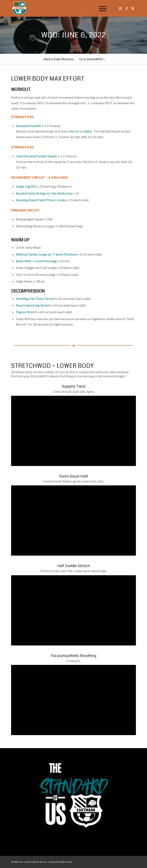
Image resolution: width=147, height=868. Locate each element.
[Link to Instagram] (120, 8)
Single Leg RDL (27, 186)
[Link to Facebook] (126, 8)
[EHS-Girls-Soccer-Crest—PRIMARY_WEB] (61, 8)
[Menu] (101, 8)
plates (88, 131)
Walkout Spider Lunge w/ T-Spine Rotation (46, 254)
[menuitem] (101, 8)
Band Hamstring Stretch (33, 305)
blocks (74, 131)
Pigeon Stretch (26, 312)
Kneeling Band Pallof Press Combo (41, 200)
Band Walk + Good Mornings (37, 261)
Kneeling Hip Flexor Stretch (36, 298)
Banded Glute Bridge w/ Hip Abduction (44, 193)
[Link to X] (133, 8)
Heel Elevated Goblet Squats (37, 156)
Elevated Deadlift (28, 126)
